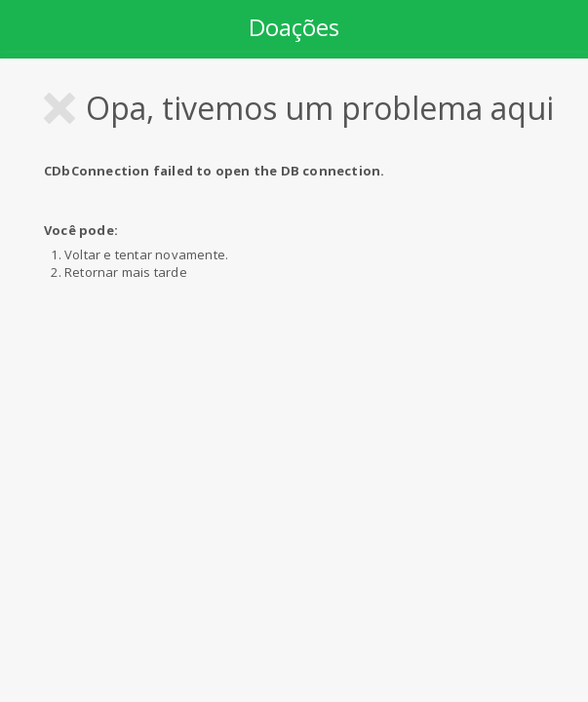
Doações (294, 27)
